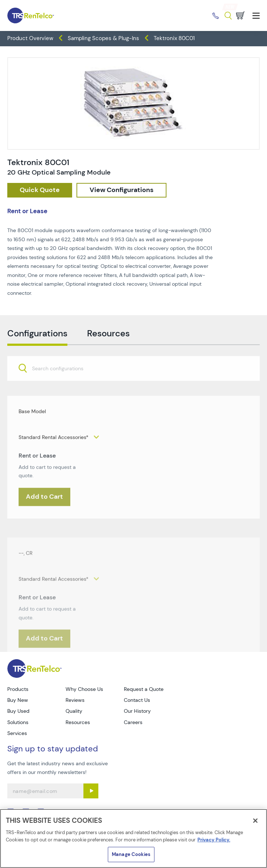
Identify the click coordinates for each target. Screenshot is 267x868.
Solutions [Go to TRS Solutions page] (18, 722)
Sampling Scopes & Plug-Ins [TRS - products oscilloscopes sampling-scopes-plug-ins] (103, 38)
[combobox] (133, 382)
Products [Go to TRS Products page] (18, 689)
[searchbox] (62, 383)
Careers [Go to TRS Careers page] (133, 722)
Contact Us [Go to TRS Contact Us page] (137, 700)
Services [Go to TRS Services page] (17, 733)
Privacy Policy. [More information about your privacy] (214, 840)
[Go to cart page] (240, 15)
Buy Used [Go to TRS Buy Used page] (18, 711)
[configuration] (121, 190)
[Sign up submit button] (91, 791)
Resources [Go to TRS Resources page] (78, 722)
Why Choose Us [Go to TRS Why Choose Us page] (84, 689)
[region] (133, 838)
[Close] (255, 821)
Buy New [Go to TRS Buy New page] (18, 700)
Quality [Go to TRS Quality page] (74, 711)
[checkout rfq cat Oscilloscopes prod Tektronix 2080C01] (40, 190)
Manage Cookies (131, 854)
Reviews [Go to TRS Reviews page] (75, 700)
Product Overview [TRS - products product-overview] (30, 38)
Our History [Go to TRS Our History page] (137, 711)
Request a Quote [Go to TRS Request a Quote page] (144, 689)
